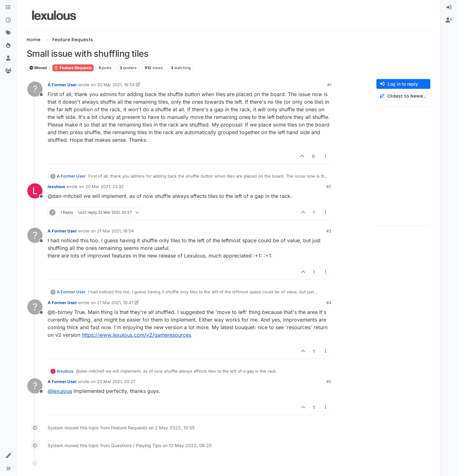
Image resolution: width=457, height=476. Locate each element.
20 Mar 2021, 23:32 (105, 186)
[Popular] (8, 46)
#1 (329, 85)
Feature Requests (73, 68)
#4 (329, 303)
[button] (8, 456)
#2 (329, 186)
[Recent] (8, 20)
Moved (38, 68)
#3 (329, 231)
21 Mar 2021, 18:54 (115, 231)
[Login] (449, 8)
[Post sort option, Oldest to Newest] (403, 96)
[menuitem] (449, 8)
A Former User (62, 85)
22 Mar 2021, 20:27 (116, 381)
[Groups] (8, 71)
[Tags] (8, 33)
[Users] (8, 58)
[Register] (449, 20)
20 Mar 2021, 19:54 (116, 85)
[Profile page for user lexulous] (35, 191)
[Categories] (8, 8)
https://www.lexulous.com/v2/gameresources (136, 335)
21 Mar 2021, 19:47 (115, 303)
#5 (329, 381)
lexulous (56, 186)
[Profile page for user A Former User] (35, 89)
